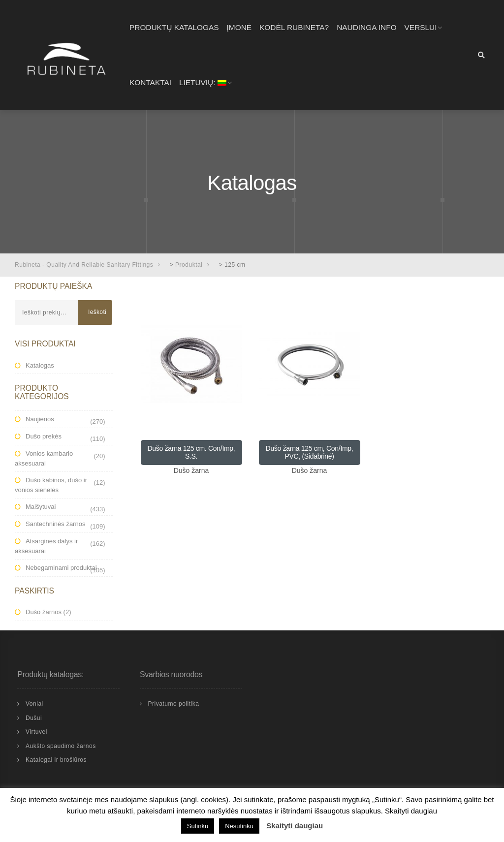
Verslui (421, 27)
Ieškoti (97, 312)
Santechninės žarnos (55, 524)
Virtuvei (36, 732)
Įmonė (239, 27)
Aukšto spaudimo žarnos (61, 746)
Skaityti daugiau (295, 826)
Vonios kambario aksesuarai (44, 458)
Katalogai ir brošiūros (56, 760)
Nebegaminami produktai (61, 568)
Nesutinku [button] (239, 826)
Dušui (34, 718)
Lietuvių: (203, 82)
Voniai (34, 704)
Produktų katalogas (174, 27)
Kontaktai (150, 82)
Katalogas (40, 365)
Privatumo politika (173, 704)
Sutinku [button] (198, 826)
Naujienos (40, 419)
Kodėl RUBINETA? (294, 27)
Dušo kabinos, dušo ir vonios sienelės (51, 485)
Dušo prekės (44, 436)
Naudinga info (366, 27)
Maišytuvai (41, 507)
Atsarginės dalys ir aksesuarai (46, 546)
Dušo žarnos (44, 612)
